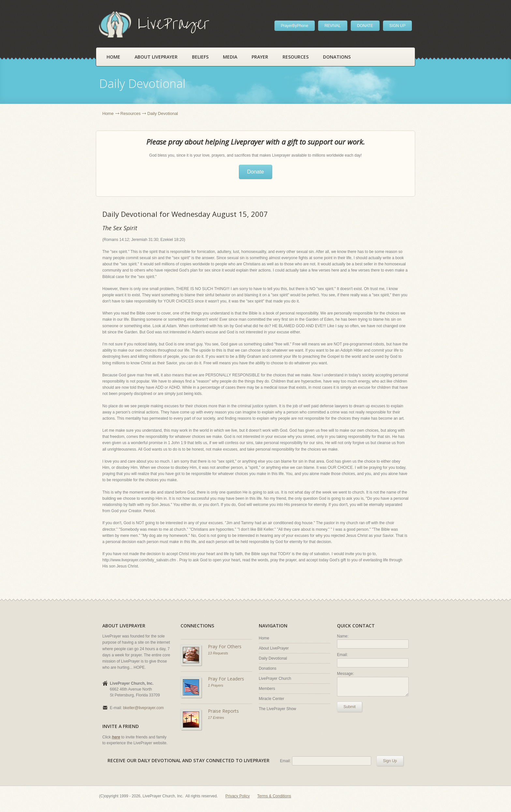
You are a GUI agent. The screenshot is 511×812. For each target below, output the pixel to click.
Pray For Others (225, 646)
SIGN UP (397, 26)
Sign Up (390, 761)
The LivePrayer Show (277, 709)
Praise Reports (223, 711)
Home (113, 57)
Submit (350, 707)
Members (267, 689)
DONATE (365, 26)
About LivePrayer (156, 57)
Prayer (260, 57)
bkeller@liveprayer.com (144, 708)
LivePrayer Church (275, 679)
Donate (255, 172)
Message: (345, 674)
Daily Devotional (273, 658)
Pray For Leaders (226, 679)
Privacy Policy (238, 796)
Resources (296, 57)
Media (230, 57)
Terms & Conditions (274, 796)
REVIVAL (333, 26)
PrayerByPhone (295, 26)
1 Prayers (216, 685)
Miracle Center (271, 699)
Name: (343, 636)
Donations (337, 57)
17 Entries (216, 718)
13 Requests (218, 653)
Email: (342, 655)
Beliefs (200, 57)
